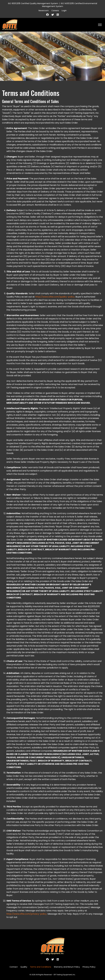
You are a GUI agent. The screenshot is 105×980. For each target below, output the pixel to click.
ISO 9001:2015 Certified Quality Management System (33, 3)
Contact (14, 967)
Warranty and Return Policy (67, 967)
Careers (55, 11)
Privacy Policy (89, 967)
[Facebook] (47, 15)
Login (64, 11)
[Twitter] (53, 15)
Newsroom (44, 11)
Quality (24, 967)
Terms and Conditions (41, 967)
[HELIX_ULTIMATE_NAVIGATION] (100, 25)
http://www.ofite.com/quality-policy (55, 297)
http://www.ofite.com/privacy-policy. (27, 914)
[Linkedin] (58, 15)
